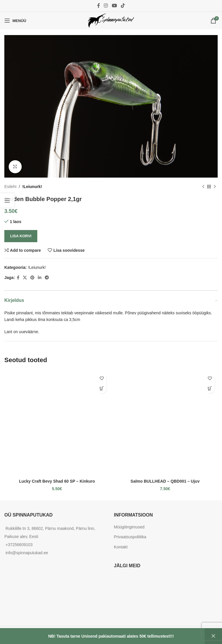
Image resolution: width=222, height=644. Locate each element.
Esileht (10, 187)
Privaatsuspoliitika (130, 537)
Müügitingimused (129, 527)
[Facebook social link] (98, 6)
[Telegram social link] (47, 278)
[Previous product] (203, 187)
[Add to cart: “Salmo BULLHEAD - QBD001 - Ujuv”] (210, 388)
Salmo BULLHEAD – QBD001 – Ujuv (165, 481)
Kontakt (121, 547)
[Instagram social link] (106, 6)
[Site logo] (111, 20)
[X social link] (25, 278)
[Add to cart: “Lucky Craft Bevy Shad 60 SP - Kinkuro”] (102, 388)
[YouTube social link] (114, 6)
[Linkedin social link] (40, 278)
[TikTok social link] (123, 6)
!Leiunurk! (32, 187)
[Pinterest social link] (32, 278)
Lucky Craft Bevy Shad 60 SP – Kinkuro (57, 481)
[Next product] (215, 187)
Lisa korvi (21, 236)
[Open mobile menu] (15, 21)
